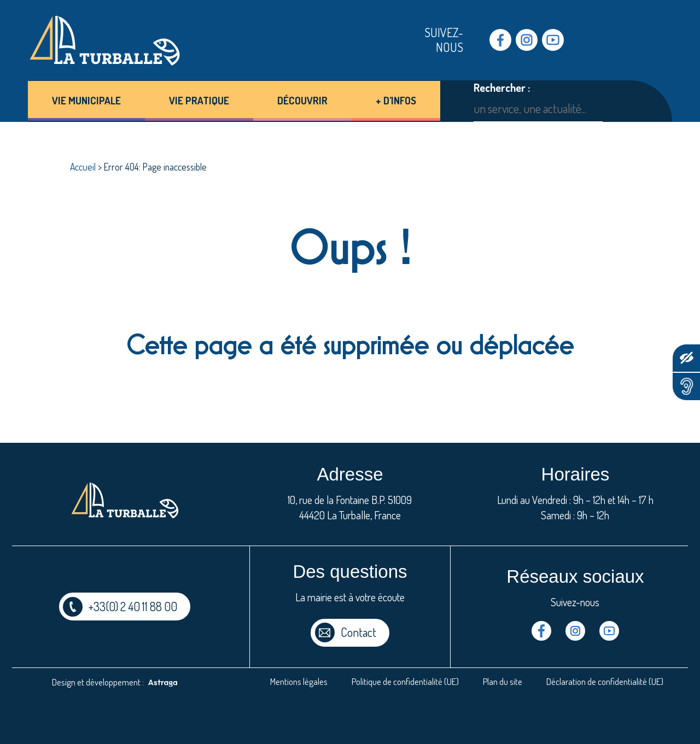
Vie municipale (86, 100)
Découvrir (302, 100)
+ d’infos (396, 100)
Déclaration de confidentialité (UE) (605, 681)
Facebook (500, 40)
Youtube (553, 40)
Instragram (527, 40)
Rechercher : (502, 88)
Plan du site (503, 681)
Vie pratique (199, 100)
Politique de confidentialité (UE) (405, 681)
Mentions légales (299, 681)
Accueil (83, 167)
